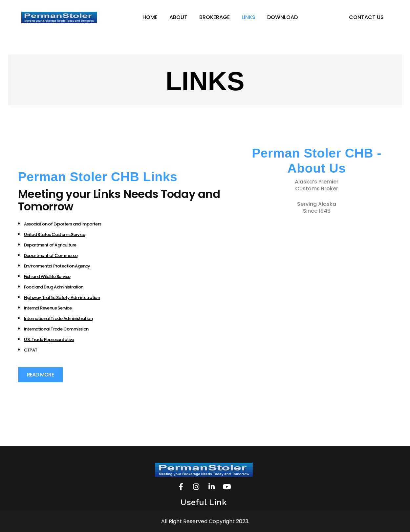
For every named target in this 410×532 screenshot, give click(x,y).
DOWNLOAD (282, 17)
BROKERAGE (215, 17)
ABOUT (178, 17)
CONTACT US (366, 17)
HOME (150, 17)
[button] (40, 375)
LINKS (248, 17)
